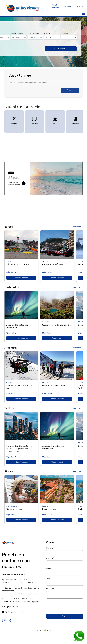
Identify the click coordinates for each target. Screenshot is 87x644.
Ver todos (77, 227)
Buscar (70, 90)
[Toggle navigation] (84, 14)
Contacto (79, 6)
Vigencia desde (17, 33)
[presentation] (65, 606)
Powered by (43, 630)
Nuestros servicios (56, 6)
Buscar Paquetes (61, 49)
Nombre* (50, 548)
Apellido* (50, 558)
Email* (49, 568)
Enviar (65, 616)
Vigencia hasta (33, 33)
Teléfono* (50, 579)
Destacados (67, 6)
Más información (21, 278)
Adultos (47, 33)
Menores (64, 33)
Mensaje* (50, 589)
